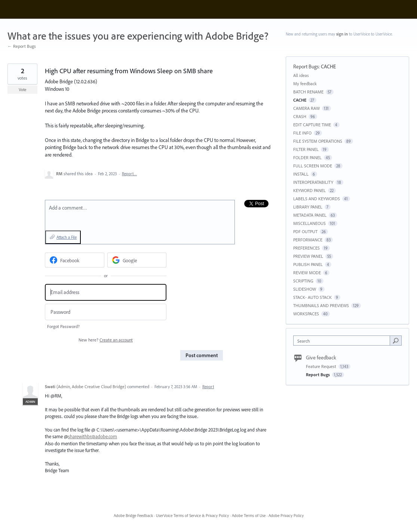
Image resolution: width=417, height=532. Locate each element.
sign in (342, 34)
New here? (106, 340)
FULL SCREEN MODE (313, 166)
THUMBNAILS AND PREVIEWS (321, 305)
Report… (129, 174)
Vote (23, 90)
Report (208, 387)
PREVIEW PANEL (308, 256)
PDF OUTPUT (305, 231)
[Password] (106, 312)
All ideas (301, 75)
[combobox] (344, 341)
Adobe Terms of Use (249, 516)
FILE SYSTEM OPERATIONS (318, 141)
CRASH (300, 116)
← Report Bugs (22, 46)
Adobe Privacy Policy (286, 516)
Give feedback (321, 358)
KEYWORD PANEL (309, 190)
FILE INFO (302, 133)
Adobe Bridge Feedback (133, 516)
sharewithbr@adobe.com (93, 436)
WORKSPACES (306, 314)
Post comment (202, 355)
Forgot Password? (63, 326)
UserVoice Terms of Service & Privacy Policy (192, 516)
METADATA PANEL (310, 215)
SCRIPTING (303, 281)
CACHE (328, 66)
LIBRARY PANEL (308, 207)
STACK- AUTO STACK (312, 297)
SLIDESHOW (305, 289)
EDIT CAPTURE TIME (312, 125)
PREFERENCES (306, 248)
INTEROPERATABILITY (313, 182)
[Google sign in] (137, 260)
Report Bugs (306, 66)
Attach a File (67, 237)
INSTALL (301, 174)
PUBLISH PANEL (308, 264)
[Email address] (106, 292)
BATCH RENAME (308, 92)
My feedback (305, 83)
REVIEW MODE (307, 273)
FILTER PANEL (306, 149)
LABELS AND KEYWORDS (317, 199)
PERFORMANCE (308, 240)
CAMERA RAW (306, 108)
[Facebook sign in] (75, 260)
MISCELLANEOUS (309, 223)
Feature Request (322, 366)
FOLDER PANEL (307, 157)
